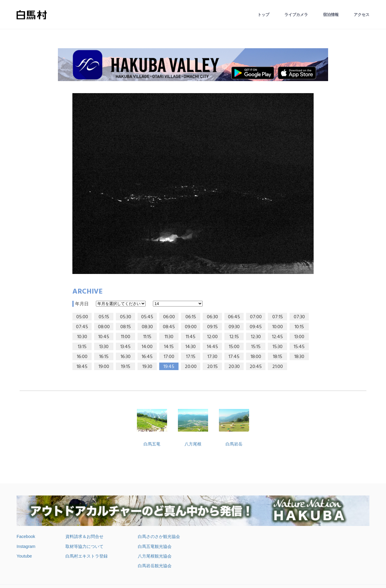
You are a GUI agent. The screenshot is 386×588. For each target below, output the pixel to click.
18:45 (82, 367)
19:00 (104, 367)
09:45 (256, 327)
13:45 (125, 347)
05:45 (147, 317)
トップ (263, 15)
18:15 (278, 357)
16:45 (147, 357)
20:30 (234, 367)
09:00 (191, 327)
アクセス (362, 15)
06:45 (234, 317)
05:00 (82, 317)
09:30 (234, 327)
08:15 (126, 327)
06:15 (191, 317)
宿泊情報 (331, 15)
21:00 (278, 367)
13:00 (299, 337)
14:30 (191, 347)
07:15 (278, 317)
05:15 (104, 317)
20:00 (191, 367)
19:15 (126, 367)
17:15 (191, 357)
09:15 (212, 327)
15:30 (278, 347)
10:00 (278, 327)
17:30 (212, 357)
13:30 (104, 347)
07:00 (256, 317)
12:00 (212, 337)
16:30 (126, 357)
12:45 (277, 337)
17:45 (234, 357)
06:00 (169, 317)
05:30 (126, 317)
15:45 (299, 347)
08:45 (169, 327)
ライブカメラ (296, 15)
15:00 (234, 347)
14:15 (169, 347)
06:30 (212, 317)
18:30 (299, 357)
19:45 (169, 367)
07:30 (299, 317)
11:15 (147, 337)
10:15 (299, 327)
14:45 (212, 347)
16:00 (82, 357)
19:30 (147, 367)
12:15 (234, 337)
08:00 (104, 327)
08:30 (147, 327)
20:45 (256, 367)
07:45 (82, 327)
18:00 (256, 357)
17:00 (169, 357)
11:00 (126, 337)
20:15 (212, 367)
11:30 (169, 337)
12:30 (256, 337)
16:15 (104, 357)
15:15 (256, 347)
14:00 (147, 347)
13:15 (82, 347)
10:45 (104, 337)
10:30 (82, 337)
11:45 (191, 337)
